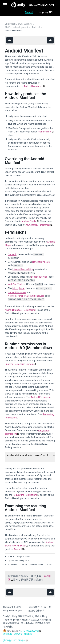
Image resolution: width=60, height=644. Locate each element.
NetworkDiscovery (17, 292)
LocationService (39, 277)
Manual (29, 12)
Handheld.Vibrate (41, 262)
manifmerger (45, 132)
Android (36, 27)
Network (12, 255)
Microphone (18, 289)
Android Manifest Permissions (20, 310)
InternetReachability (23, 269)
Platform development (16, 27)
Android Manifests (33, 86)
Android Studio (29, 221)
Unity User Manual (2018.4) (18, 24)
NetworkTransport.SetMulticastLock (26, 296)
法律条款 (8, 634)
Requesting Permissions (25, 495)
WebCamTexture (17, 284)
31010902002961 (30, 631)
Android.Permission (41, 397)
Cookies (28, 634)
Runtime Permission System (19, 364)
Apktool (18, 549)
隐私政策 (18, 634)
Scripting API (45, 12)
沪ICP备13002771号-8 (14, 641)
